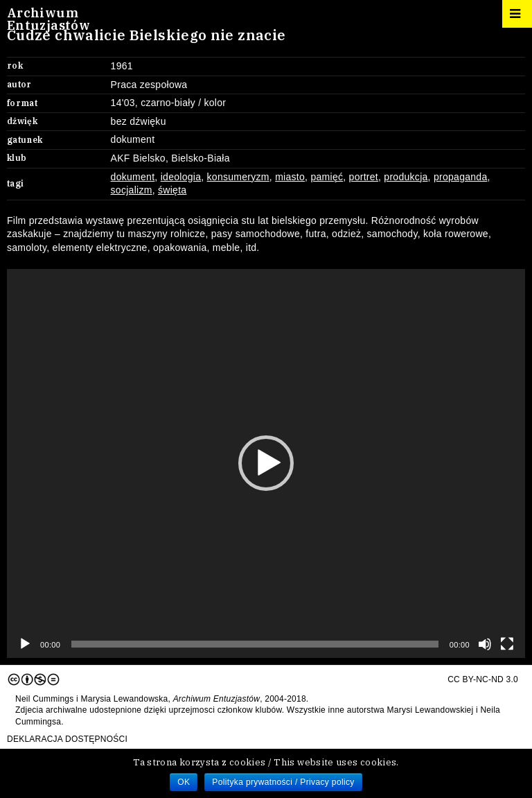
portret (364, 177)
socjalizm (132, 190)
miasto (290, 177)
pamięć (327, 177)
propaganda (461, 177)
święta (172, 190)
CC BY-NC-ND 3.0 (263, 679)
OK (184, 782)
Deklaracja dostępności (67, 739)
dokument (133, 177)
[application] (266, 463)
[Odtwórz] (25, 644)
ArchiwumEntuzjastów (48, 19)
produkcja (406, 177)
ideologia (181, 177)
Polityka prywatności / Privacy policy (283, 782)
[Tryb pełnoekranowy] (507, 644)
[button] (266, 463)
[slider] (255, 644)
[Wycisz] (485, 644)
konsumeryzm (238, 177)
